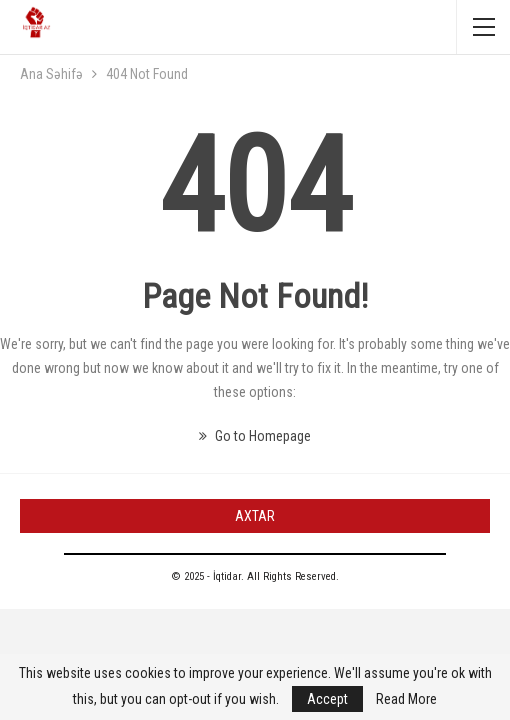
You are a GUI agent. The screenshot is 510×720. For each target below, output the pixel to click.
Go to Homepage (255, 436)
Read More (406, 699)
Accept (327, 699)
